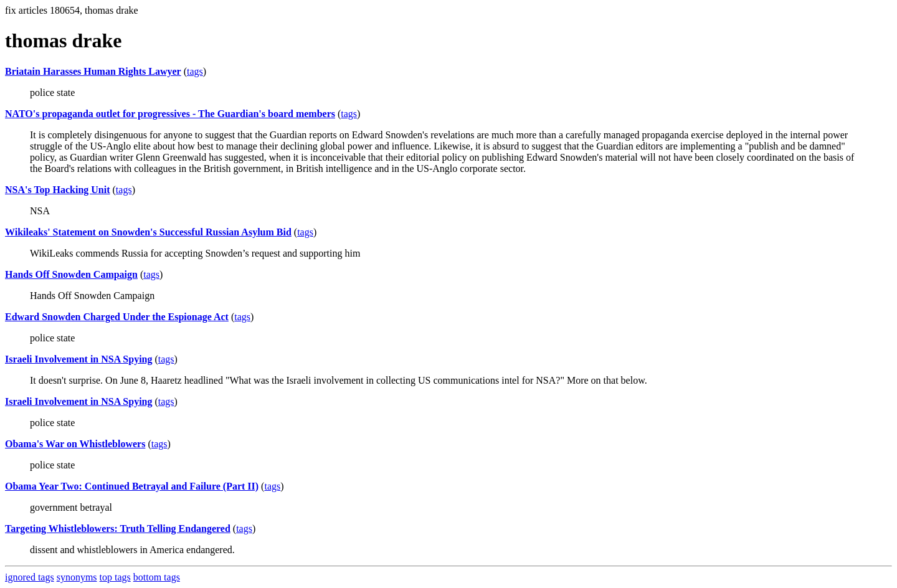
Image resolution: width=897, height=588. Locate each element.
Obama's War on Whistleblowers (75, 444)
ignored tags (30, 577)
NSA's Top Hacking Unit (58, 190)
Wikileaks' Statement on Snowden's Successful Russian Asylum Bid (148, 232)
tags (195, 71)
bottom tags (157, 577)
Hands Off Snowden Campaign (71, 274)
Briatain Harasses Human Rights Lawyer (93, 71)
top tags (115, 577)
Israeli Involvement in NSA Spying (78, 359)
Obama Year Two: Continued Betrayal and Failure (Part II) (132, 486)
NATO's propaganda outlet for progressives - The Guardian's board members (170, 114)
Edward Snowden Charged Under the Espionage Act (117, 317)
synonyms (77, 577)
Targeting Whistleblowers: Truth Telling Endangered (118, 529)
